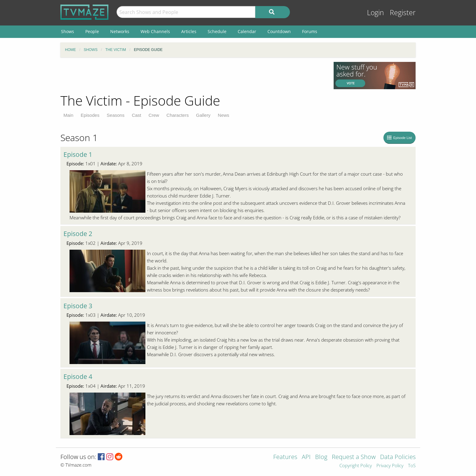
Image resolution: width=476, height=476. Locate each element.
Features (285, 457)
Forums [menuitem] (310, 31)
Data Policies (398, 457)
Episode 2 (78, 234)
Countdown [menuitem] (279, 31)
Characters (177, 115)
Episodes (90, 115)
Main (68, 115)
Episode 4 (78, 376)
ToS (412, 466)
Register (403, 13)
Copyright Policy (356, 466)
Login (376, 13)
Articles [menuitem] (189, 31)
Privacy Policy (390, 466)
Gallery (203, 115)
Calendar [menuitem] (247, 31)
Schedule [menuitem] (217, 31)
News (224, 115)
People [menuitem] (92, 31)
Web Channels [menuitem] (155, 31)
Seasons (116, 115)
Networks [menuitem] (120, 31)
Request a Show (354, 457)
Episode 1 (78, 154)
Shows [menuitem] (68, 31)
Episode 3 (78, 306)
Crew (154, 115)
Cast (136, 115)
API (306, 457)
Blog (321, 457)
